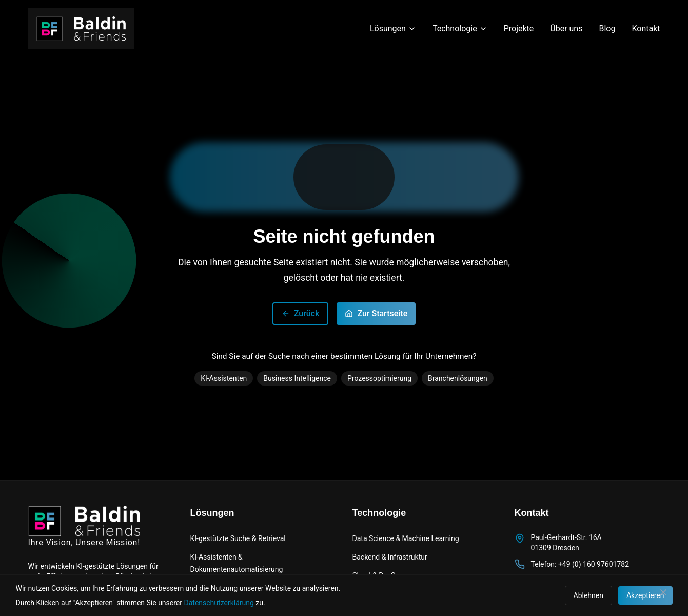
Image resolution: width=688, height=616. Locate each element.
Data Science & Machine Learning (406, 538)
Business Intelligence (297, 378)
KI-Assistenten (224, 378)
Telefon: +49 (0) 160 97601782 (580, 564)
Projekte (519, 28)
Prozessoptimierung (379, 378)
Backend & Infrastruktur (390, 557)
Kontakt (646, 28)
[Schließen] (663, 592)
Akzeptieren (645, 595)
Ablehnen (588, 595)
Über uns (566, 28)
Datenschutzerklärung (219, 603)
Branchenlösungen (458, 378)
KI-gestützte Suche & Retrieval (238, 538)
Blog (607, 28)
